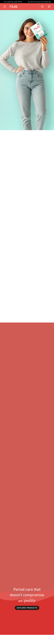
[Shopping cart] (49, 7)
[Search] (42, 7)
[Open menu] (5, 7)
